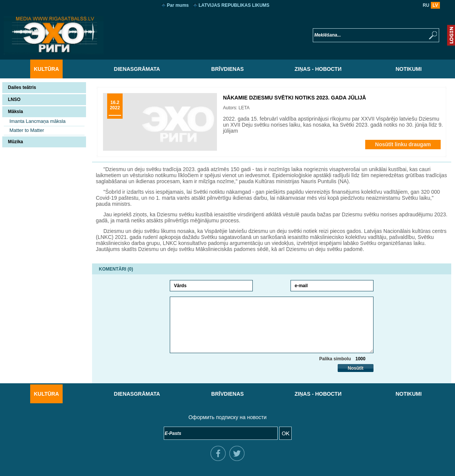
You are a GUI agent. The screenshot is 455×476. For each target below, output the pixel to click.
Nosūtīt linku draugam (403, 144)
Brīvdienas (227, 69)
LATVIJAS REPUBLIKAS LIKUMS (234, 5)
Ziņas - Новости (318, 69)
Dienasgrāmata (137, 69)
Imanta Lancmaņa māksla (38, 121)
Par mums (178, 5)
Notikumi (408, 69)
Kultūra (47, 69)
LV (435, 5)
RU (426, 5)
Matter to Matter (27, 130)
